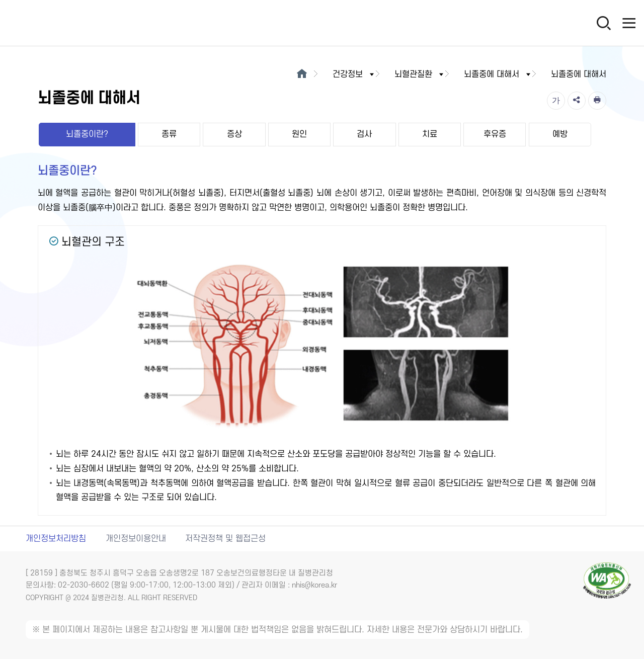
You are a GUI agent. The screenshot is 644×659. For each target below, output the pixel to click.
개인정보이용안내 (136, 539)
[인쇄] (597, 101)
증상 (234, 134)
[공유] (577, 101)
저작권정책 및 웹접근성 (225, 539)
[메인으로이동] (302, 74)
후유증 (495, 134)
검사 (364, 134)
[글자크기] (556, 101)
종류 (169, 134)
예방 (560, 134)
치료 (430, 134)
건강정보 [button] (354, 74)
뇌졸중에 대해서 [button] (498, 74)
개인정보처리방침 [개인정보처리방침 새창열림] (56, 539)
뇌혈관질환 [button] (420, 74)
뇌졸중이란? (87, 134)
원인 (299, 134)
